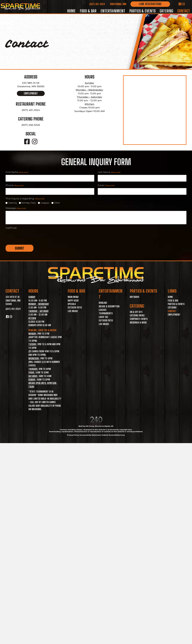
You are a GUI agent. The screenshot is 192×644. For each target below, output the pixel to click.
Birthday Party (29, 203)
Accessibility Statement (90, 435)
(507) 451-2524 (97, 4)
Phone (14, 185)
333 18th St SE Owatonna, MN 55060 (13, 301)
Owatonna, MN (118, 4)
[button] (150, 4)
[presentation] (27, 236)
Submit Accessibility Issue (113, 435)
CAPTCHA (11, 228)
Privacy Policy (73, 435)
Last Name (109, 172)
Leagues (45, 203)
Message (16, 208)
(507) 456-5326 (31, 125)
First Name (17, 172)
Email (106, 185)
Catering (12, 203)
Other (57, 203)
